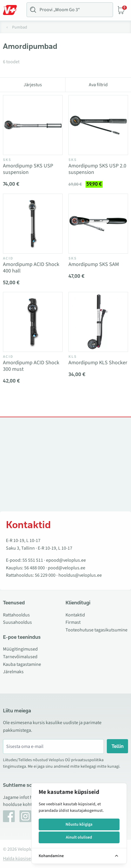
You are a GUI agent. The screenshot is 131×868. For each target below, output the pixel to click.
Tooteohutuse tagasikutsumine (96, 630)
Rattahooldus (16, 615)
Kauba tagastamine (22, 664)
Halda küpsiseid (19, 859)
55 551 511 (33, 560)
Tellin (118, 746)
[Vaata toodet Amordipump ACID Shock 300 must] (33, 322)
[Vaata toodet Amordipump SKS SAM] (98, 224)
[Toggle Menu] (13, 10)
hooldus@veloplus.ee (80, 575)
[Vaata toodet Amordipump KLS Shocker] (98, 322)
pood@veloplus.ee (67, 568)
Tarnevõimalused (20, 657)
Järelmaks (13, 672)
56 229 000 (45, 575)
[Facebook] (9, 816)
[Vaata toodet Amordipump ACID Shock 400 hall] (33, 224)
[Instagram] (25, 816)
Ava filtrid (98, 85)
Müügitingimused (20, 649)
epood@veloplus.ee (66, 560)
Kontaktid (75, 615)
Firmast (73, 622)
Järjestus (33, 85)
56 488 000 (35, 568)
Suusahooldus (17, 622)
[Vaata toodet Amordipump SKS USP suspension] (33, 125)
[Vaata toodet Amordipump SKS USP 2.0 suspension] (98, 125)
